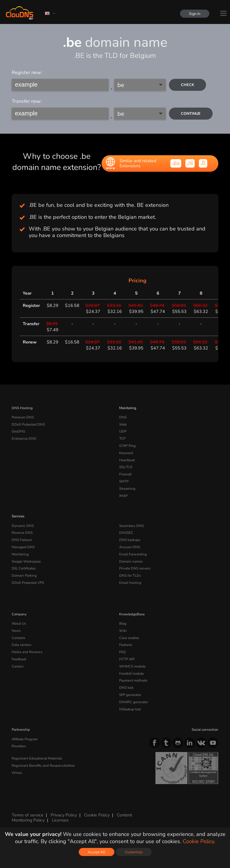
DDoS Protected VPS (28, 583)
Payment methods (133, 680)
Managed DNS (23, 547)
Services (18, 516)
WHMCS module (132, 666)
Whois (17, 773)
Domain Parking (24, 575)
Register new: (27, 73)
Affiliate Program (25, 739)
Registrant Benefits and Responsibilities (43, 765)
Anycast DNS (130, 547)
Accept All (97, 852)
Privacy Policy (64, 815)
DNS (123, 417)
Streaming (127, 489)
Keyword (126, 453)
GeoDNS (18, 431)
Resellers (19, 746)
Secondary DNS (131, 526)
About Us (19, 623)
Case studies (129, 638)
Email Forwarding (133, 554)
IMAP (123, 496)
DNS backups (130, 540)
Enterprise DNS (24, 438)
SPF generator (130, 695)
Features (126, 645)
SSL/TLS (126, 467)
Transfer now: (27, 101)
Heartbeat (127, 460)
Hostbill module (131, 673)
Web (123, 424)
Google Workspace (26, 561)
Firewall (125, 474)
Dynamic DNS (23, 526)
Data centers (22, 645)
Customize (134, 852)
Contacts (19, 638)
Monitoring (128, 408)
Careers (18, 666)
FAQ (122, 652)
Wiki (123, 631)
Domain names (131, 561)
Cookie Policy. (199, 841)
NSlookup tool (130, 709)
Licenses (60, 820)
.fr (203, 162)
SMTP (124, 481)
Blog (123, 623)
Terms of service (28, 815)
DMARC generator (134, 702)
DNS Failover (22, 540)
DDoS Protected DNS (28, 424)
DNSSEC (126, 533)
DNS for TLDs (130, 575)
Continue (191, 113)
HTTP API (127, 659)
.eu (176, 162)
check (187, 85)
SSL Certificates (24, 568)
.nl (190, 162)
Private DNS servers (135, 568)
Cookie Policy (97, 815)
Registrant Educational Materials (37, 758)
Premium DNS (23, 417)
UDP (123, 431)
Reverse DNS (22, 533)
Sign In (195, 14)
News (16, 631)
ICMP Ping (127, 446)
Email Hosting (130, 583)
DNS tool (126, 688)
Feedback (19, 659)
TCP (122, 438)
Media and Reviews (27, 652)
